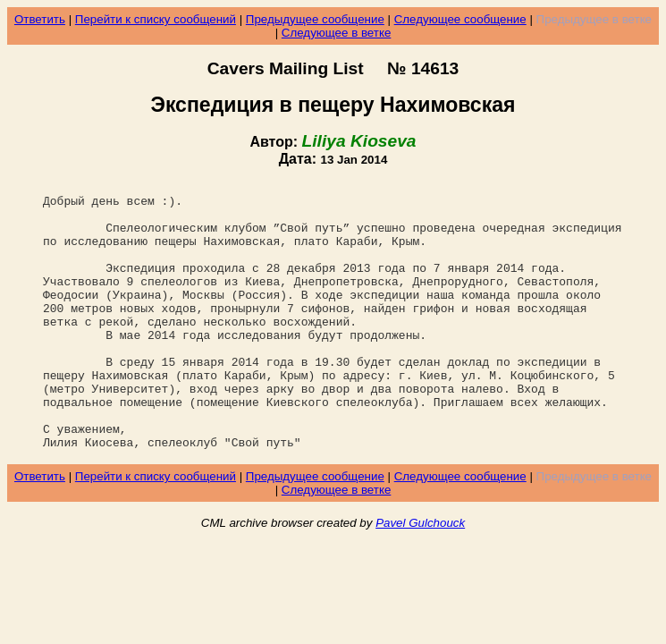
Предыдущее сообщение (315, 19)
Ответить (40, 19)
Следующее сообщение (460, 19)
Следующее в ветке (337, 33)
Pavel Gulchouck (420, 576)
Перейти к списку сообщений (156, 19)
